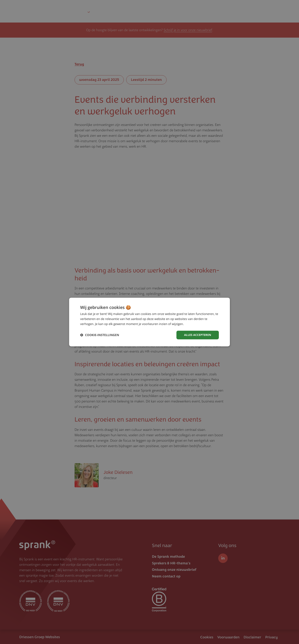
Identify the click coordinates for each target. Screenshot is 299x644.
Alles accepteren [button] (197, 335)
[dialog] (149, 322)
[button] (100, 335)
